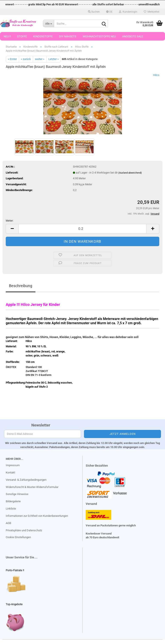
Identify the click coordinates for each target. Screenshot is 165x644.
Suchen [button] (94, 12)
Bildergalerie (13, 501)
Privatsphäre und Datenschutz (24, 530)
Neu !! (7, 36)
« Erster (12, 59)
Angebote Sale (133, 36)
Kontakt (10, 472)
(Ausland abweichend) (130, 173)
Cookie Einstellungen (18, 537)
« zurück (26, 59)
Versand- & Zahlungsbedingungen (26, 480)
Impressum (13, 465)
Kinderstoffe (43, 36)
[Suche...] (48, 23)
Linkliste (11, 509)
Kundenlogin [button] (128, 12)
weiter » (40, 59)
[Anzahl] (82, 229)
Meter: (10, 221)
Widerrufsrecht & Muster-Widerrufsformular (32, 487)
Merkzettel (151, 12)
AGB (8, 523)
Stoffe (22, 36)
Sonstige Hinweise (17, 494)
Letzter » (54, 59)
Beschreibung (21, 286)
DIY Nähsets (68, 36)
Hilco (156, 75)
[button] (109, 12)
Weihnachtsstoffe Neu (99, 36)
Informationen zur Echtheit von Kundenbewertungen (37, 516)
